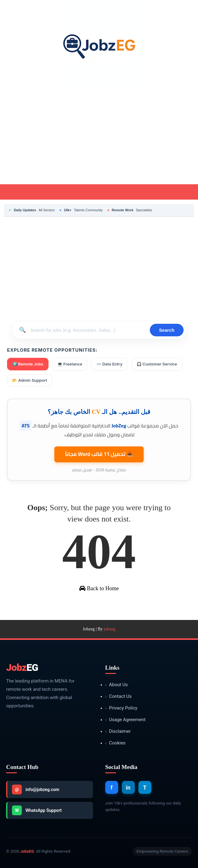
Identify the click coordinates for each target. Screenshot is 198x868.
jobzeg (109, 629)
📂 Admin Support (30, 380)
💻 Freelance (70, 364)
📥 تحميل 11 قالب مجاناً (99, 454)
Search (167, 330)
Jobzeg (89, 629)
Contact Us (118, 696)
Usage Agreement (126, 720)
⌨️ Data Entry (109, 364)
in (128, 788)
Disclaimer (118, 731)
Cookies (115, 743)
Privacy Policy (121, 708)
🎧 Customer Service (157, 364)
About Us (117, 685)
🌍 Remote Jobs (28, 364)
